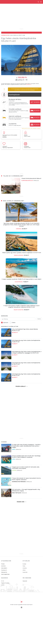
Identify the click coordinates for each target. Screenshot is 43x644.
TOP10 (3, 585)
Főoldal (3, 564)
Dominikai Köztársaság (19, 482)
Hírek (14, 449)
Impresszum (4, 570)
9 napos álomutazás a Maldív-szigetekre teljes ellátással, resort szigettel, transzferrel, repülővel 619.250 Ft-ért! (21, 306)
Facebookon (29, 84)
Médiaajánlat (4, 572)
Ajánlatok (3, 566)
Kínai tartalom (16, 493)
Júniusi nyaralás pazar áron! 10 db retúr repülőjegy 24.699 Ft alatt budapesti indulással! (26, 456)
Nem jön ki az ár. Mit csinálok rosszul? (31, 128)
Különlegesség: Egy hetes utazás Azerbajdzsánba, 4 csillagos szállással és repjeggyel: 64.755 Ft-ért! (27, 352)
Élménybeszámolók (27, 181)
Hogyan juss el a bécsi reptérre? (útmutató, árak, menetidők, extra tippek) (26, 468)
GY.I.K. (3, 581)
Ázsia (24, 566)
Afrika (24, 570)
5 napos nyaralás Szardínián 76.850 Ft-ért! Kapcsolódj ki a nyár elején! (22, 279)
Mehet (39, 319)
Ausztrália (25, 572)
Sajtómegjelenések (5, 574)
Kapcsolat (25, 581)
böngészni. (32, 90)
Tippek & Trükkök (5, 583)
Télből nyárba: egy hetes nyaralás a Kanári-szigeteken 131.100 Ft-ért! (22, 253)
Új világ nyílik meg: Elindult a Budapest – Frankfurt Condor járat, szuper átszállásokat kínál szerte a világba (26, 446)
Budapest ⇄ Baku (15, 99)
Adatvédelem (4, 568)
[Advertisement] (23, 17)
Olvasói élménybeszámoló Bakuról (31, 178)
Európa (14, 470)
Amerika (25, 568)
